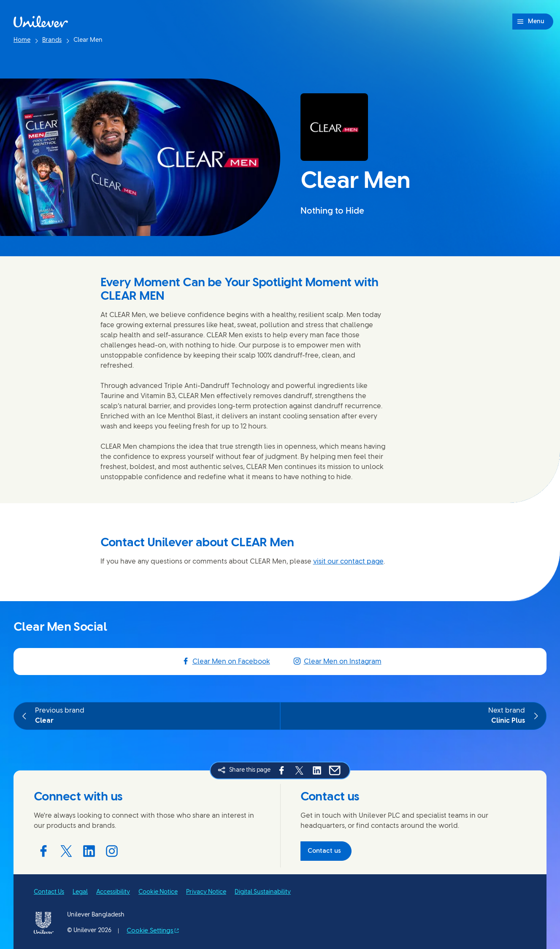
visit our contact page (348, 562)
